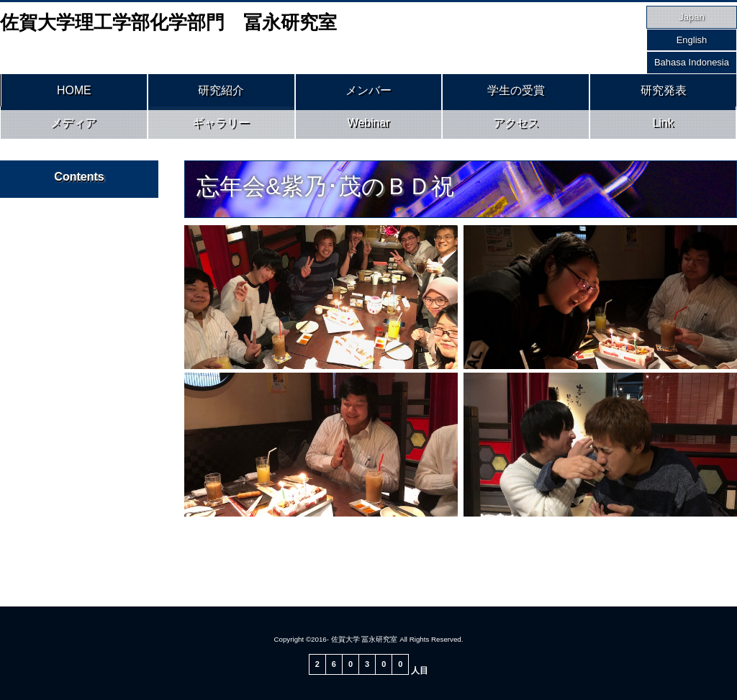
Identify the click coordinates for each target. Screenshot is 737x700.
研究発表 (664, 92)
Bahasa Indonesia (692, 62)
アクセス (516, 128)
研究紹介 (221, 92)
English (692, 40)
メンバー (368, 92)
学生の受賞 (516, 92)
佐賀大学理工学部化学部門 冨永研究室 (168, 22)
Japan (691, 17)
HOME (74, 92)
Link (663, 128)
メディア (73, 128)
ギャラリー (221, 128)
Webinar (369, 128)
